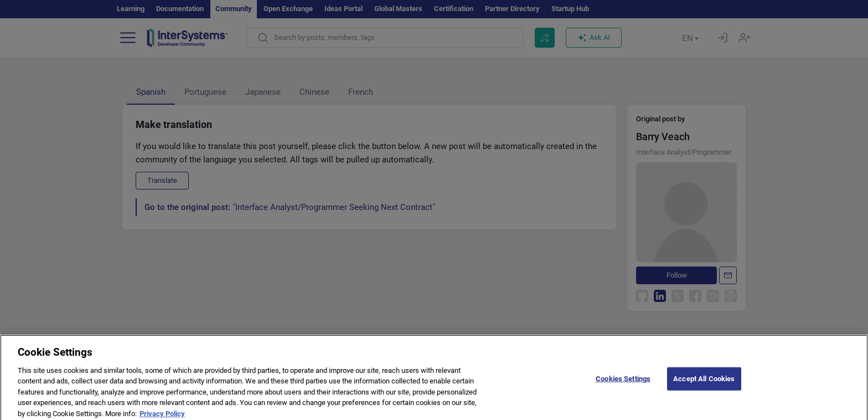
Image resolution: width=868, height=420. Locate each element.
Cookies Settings (623, 382)
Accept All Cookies (704, 382)
